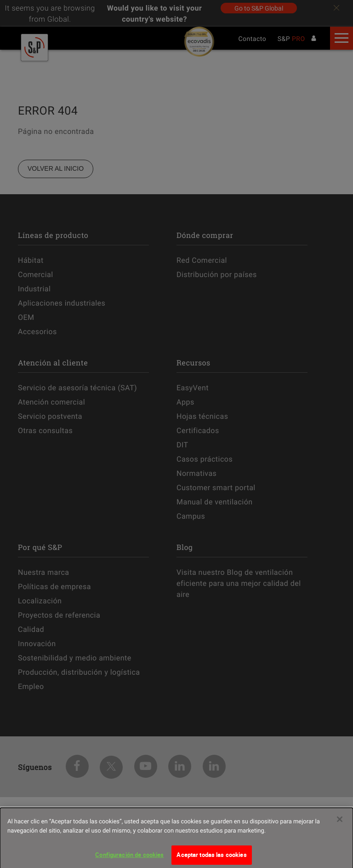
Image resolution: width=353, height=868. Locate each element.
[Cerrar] (340, 823)
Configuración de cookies (129, 858)
